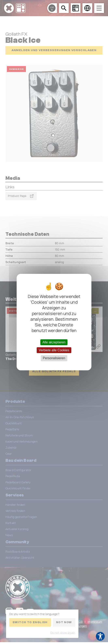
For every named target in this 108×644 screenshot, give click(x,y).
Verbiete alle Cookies (54, 350)
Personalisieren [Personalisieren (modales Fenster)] (54, 358)
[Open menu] (99, 8)
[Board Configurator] (76, 8)
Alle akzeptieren (54, 342)
